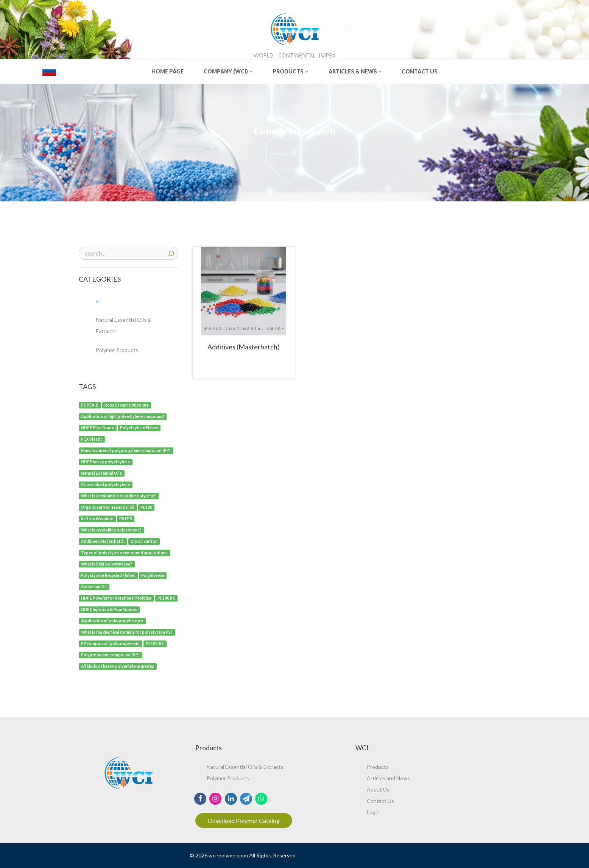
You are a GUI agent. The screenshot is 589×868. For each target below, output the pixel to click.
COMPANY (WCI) (228, 71)
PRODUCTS (290, 71)
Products (378, 767)
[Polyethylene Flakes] (139, 427)
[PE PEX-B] (90, 404)
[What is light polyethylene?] (107, 563)
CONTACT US (420, 71)
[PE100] (146, 507)
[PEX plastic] (92, 439)
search (171, 253)
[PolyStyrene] (153, 575)
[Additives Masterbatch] (103, 541)
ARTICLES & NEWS (355, 71)
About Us (378, 789)
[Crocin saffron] (144, 541)
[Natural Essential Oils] (102, 473)
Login (373, 812)
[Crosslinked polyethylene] (106, 484)
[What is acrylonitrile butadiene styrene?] (119, 495)
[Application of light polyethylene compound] (123, 416)
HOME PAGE (168, 71)
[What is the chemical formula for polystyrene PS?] (127, 632)
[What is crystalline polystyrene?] (111, 529)
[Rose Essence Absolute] (127, 404)
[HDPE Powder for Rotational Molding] (116, 598)
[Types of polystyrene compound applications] (125, 552)
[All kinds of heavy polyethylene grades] (118, 666)
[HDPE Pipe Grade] (98, 427)
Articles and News (388, 778)
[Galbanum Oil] (94, 586)
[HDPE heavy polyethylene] (106, 461)
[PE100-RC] (155, 643)
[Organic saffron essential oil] (108, 507)
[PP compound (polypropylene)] (111, 643)
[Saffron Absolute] (97, 518)
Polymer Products (228, 778)
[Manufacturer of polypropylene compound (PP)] (126, 450)
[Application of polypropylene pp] (112, 620)
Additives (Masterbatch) (244, 347)
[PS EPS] (126, 518)
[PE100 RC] (167, 598)
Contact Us (380, 801)
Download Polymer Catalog (244, 820)
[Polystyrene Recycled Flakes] (108, 575)
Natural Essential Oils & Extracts (245, 767)
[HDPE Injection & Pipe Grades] (109, 609)
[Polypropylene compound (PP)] (111, 654)
